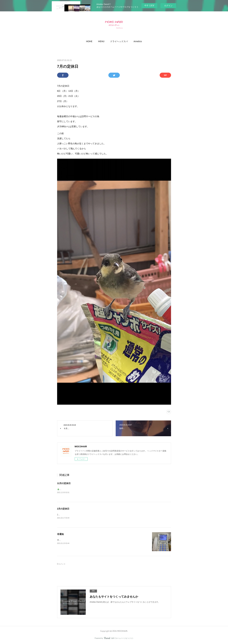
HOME (89, 41)
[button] (89, 41)
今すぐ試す (149, 5)
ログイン (168, 6)
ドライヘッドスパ (119, 41)
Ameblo (138, 41)
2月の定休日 (63, 509)
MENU (101, 41)
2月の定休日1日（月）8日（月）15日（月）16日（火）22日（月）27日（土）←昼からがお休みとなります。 (104, 515)
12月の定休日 (64, 483)
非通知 (60, 534)
